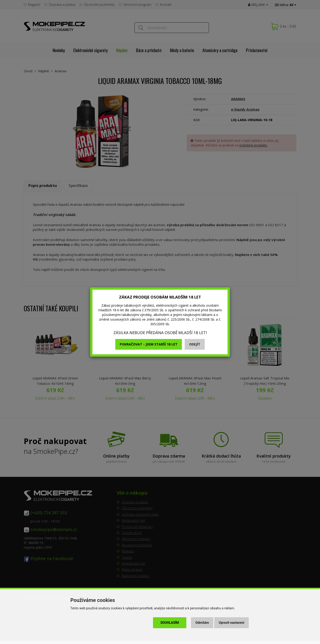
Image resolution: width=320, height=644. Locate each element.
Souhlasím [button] (170, 623)
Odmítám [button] (202, 623)
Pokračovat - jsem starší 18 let (149, 344)
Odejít (195, 344)
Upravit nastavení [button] (232, 623)
